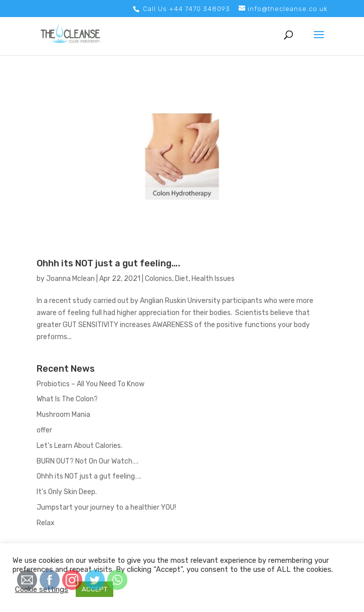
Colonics (158, 279)
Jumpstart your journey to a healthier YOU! (106, 507)
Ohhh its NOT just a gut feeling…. (109, 263)
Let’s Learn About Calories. (79, 446)
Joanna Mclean (70, 279)
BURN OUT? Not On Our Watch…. (87, 461)
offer (44, 430)
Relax (46, 523)
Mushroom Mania (63, 415)
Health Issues (213, 279)
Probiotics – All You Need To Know (90, 384)
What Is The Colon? (67, 399)
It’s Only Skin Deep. (67, 492)
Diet (182, 279)
